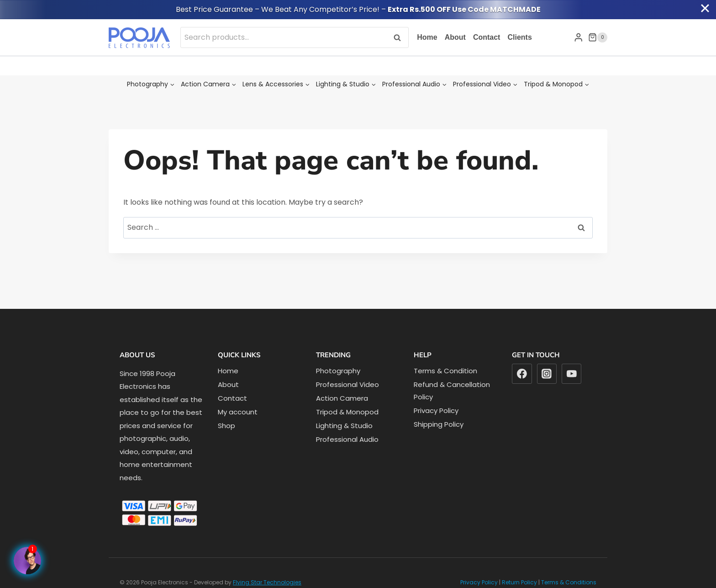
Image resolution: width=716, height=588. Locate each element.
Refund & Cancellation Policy (452, 391)
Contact (487, 37)
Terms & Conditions (569, 582)
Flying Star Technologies (267, 582)
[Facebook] (522, 374)
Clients (519, 37)
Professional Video (347, 384)
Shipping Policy (439, 424)
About (455, 37)
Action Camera (342, 398)
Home (427, 37)
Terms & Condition (445, 371)
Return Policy (519, 582)
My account (238, 412)
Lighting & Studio (344, 426)
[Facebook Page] (27, 561)
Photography (338, 371)
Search (400, 37)
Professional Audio (347, 439)
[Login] (579, 37)
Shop (226, 426)
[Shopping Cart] (598, 37)
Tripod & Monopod (347, 412)
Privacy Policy (436, 411)
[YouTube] (572, 374)
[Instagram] (547, 374)
